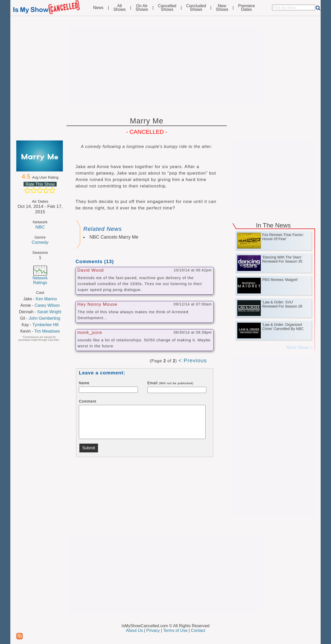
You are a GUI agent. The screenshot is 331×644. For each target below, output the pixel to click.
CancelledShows (167, 8)
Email (171, 383)
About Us (134, 630)
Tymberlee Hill (45, 325)
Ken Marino (46, 299)
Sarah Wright (49, 312)
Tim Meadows (47, 331)
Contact (198, 630)
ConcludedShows (196, 8)
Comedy (40, 242)
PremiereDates (247, 8)
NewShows (222, 8)
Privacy (153, 630)
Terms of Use (175, 630)
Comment (88, 401)
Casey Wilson (47, 305)
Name (84, 383)
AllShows (119, 8)
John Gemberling (44, 318)
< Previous (193, 360)
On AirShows (142, 8)
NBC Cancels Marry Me (114, 237)
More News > (300, 347)
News (98, 8)
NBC (40, 227)
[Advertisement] (165, 65)
